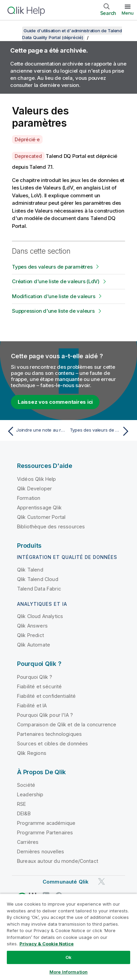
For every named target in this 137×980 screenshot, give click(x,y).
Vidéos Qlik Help (37, 479)
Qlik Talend (30, 570)
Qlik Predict (31, 635)
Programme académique (46, 823)
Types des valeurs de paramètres (52, 267)
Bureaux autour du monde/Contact (58, 861)
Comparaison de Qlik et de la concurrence (67, 724)
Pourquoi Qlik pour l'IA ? (45, 715)
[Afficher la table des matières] (14, 31)
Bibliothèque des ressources (51, 527)
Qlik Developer (34, 488)
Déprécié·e (27, 139)
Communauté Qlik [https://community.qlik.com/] (66, 882)
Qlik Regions (32, 753)
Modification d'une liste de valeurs (54, 296)
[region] (68, 937)
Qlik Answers (32, 626)
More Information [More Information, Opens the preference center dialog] (68, 972)
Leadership (30, 794)
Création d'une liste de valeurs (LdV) (56, 281)
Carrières (28, 842)
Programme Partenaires (45, 832)
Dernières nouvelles (41, 851)
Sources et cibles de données (52, 743)
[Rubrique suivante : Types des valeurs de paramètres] (101, 431)
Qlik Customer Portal (41, 517)
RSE (21, 804)
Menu (128, 13)
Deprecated (28, 156)
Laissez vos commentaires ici (55, 402)
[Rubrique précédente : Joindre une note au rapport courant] (36, 431)
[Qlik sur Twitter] (102, 882)
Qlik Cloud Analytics (40, 616)
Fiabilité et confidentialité (46, 696)
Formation (29, 498)
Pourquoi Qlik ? (35, 677)
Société (26, 785)
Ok (68, 957)
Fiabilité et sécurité (39, 686)
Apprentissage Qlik (39, 507)
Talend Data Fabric (39, 589)
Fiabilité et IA (32, 705)
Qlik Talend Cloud (38, 579)
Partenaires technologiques (49, 734)
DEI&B (24, 813)
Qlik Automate (34, 645)
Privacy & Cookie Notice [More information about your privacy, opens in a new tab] (47, 944)
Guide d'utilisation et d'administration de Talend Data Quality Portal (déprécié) (72, 34)
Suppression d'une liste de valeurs (53, 311)
